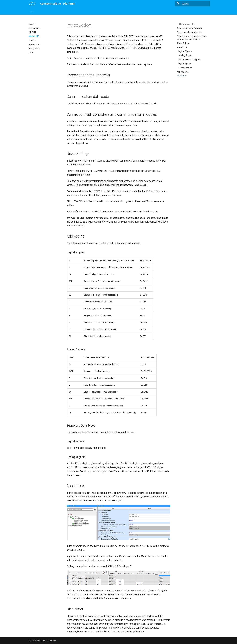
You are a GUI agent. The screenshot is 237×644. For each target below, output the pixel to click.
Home (32, 11)
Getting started (45, 11)
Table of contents (185, 24)
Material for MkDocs (47, 641)
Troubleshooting (136, 11)
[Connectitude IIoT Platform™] (32, 4)
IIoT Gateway (62, 11)
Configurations (79, 11)
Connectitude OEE (98, 11)
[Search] (192, 4)
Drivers (114, 11)
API (123, 11)
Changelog (152, 11)
